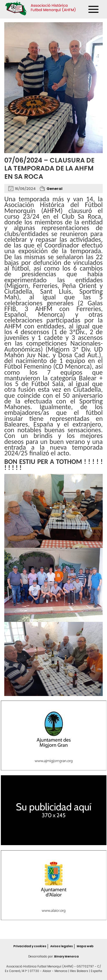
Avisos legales (61, 946)
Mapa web (85, 946)
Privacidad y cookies (30, 946)
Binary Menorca (66, 956)
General (54, 189)
